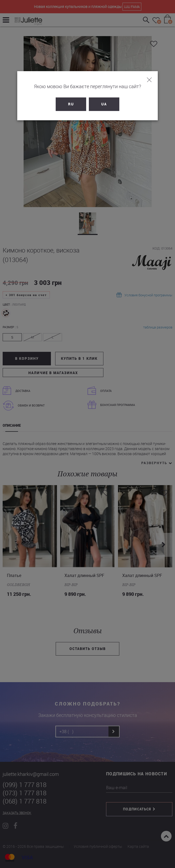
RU (71, 104)
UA (104, 104)
